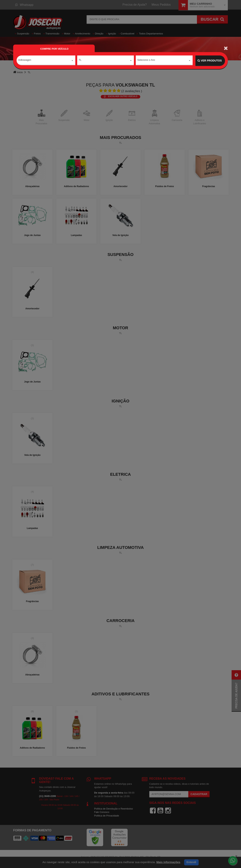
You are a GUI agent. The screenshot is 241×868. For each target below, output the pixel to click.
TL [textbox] (80, 60)
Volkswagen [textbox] (25, 60)
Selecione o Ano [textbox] (146, 60)
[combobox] (46, 61)
